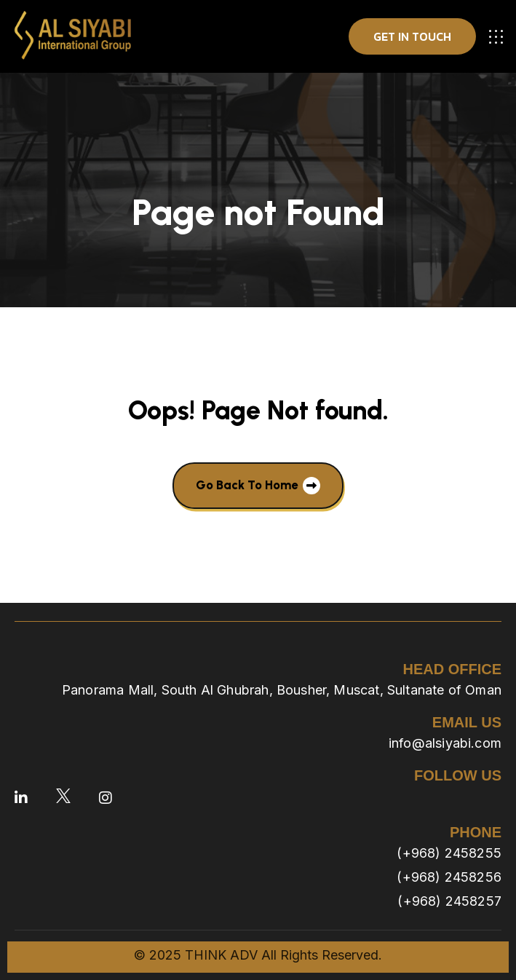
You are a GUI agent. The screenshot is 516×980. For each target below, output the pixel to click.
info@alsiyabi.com (445, 743)
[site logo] (73, 36)
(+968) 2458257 (449, 901)
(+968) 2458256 (449, 877)
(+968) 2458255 (449, 853)
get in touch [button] (412, 36)
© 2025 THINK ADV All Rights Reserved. (258, 955)
